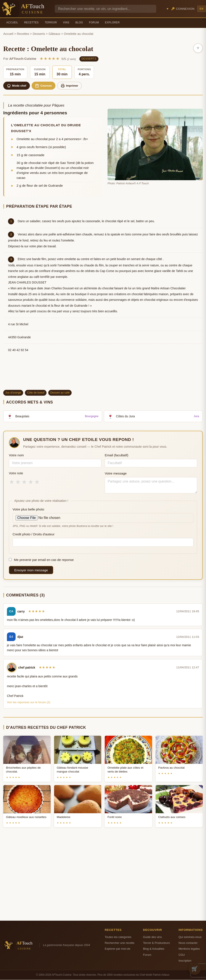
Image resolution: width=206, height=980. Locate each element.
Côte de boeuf (36, 393)
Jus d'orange (13, 393)
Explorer (112, 23)
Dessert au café (60, 393)
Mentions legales (189, 949)
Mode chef (17, 86)
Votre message (116, 474)
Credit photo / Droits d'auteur (34, 535)
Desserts (39, 34)
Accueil (12, 23)
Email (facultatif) (117, 455)
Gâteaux (54, 34)
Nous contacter (188, 943)
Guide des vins (152, 937)
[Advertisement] (103, 375)
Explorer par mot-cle (117, 949)
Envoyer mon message (31, 570)
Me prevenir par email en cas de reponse (41, 560)
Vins (66, 23)
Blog (79, 23)
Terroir (51, 23)
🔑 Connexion (183, 9)
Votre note (16, 473)
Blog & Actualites (154, 949)
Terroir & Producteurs (156, 943)
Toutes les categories (118, 937)
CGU (182, 955)
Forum (94, 23)
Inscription (185, 961)
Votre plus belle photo (28, 509)
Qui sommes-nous (190, 937)
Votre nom (16, 455)
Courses (45, 86)
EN (202, 9)
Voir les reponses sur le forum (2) (29, 702)
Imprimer (72, 86)
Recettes (31, 23)
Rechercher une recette (120, 943)
